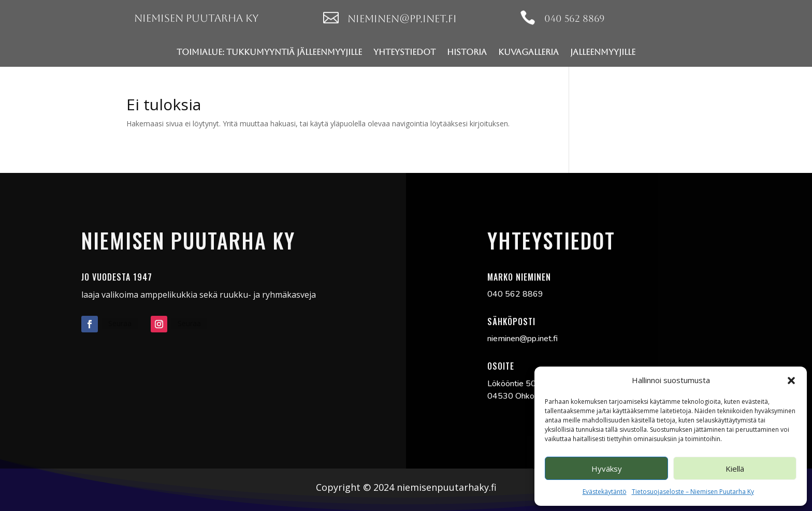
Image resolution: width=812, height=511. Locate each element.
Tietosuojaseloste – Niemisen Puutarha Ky (693, 492)
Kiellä (735, 469)
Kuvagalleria (528, 52)
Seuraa (120, 323)
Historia (467, 52)
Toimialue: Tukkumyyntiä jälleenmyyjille (269, 52)
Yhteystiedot (404, 52)
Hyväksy (607, 469)
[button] (791, 381)
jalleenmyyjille (603, 52)
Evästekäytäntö (605, 492)
